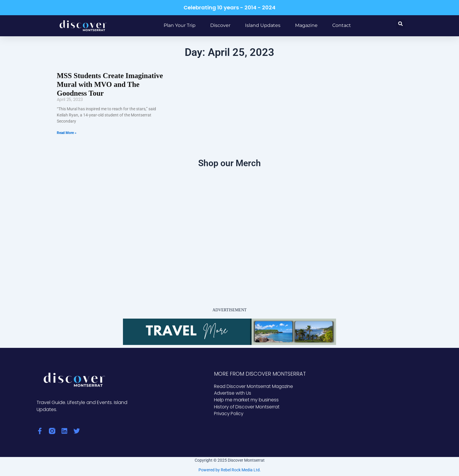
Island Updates (263, 25)
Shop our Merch (229, 162)
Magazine (306, 25)
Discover (220, 25)
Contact (342, 25)
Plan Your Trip (180, 25)
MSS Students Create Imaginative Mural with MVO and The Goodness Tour (108, 84)
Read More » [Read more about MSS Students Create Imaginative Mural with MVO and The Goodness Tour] (67, 132)
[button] (401, 24)
